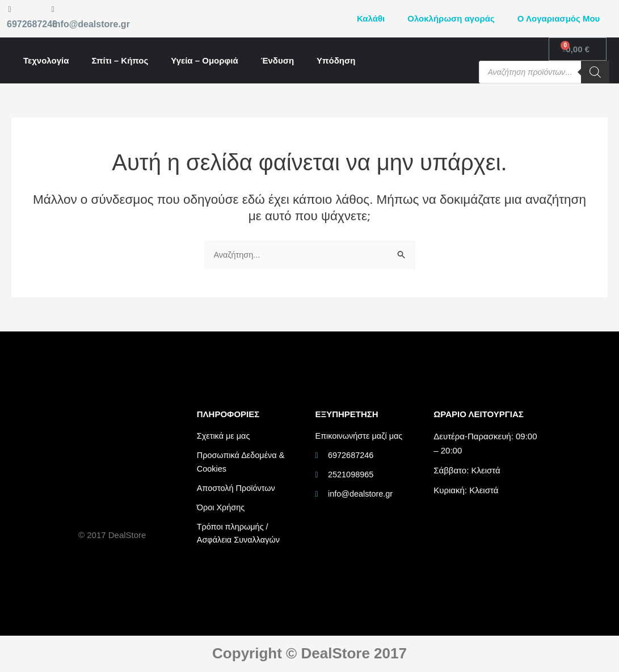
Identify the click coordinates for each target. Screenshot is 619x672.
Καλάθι (371, 18)
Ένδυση (277, 60)
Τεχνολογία (46, 60)
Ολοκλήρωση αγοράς (451, 18)
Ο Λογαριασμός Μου (559, 18)
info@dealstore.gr (91, 24)
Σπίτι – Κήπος (120, 60)
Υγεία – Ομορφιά (204, 60)
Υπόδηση (336, 60)
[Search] (595, 72)
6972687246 (32, 24)
